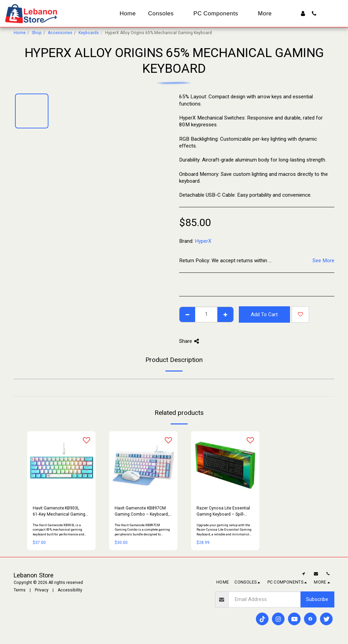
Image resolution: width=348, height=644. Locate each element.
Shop (37, 33)
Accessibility (70, 590)
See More (323, 261)
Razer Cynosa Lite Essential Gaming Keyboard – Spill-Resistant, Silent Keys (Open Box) (223, 512)
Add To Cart (264, 314)
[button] (314, 13)
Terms (20, 590)
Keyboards (89, 33)
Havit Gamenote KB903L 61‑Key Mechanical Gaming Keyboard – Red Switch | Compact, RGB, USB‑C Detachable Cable (59, 512)
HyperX (203, 241)
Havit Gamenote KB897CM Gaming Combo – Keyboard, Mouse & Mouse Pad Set (142, 512)
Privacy (42, 590)
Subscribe (317, 599)
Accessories (60, 33)
